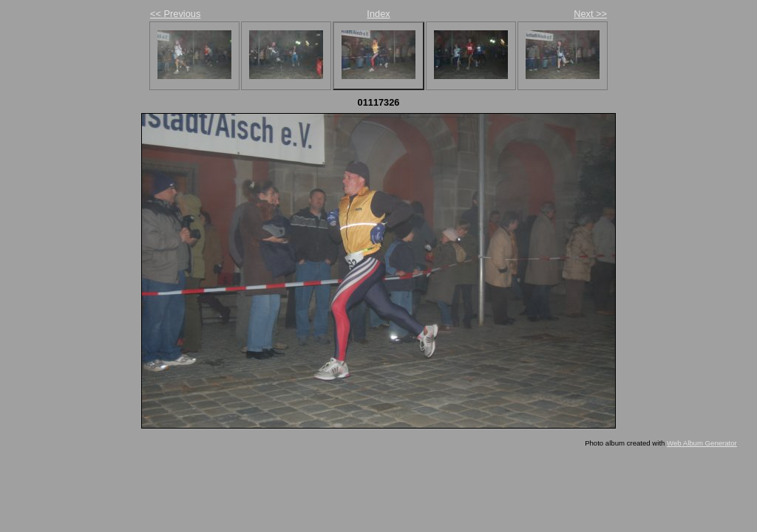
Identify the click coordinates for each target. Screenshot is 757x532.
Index (378, 14)
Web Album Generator (702, 443)
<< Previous (175, 14)
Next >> (590, 14)
